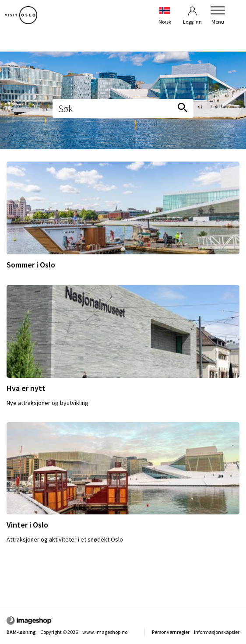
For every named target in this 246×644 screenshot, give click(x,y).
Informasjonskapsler (217, 632)
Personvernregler (171, 632)
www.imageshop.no (105, 632)
